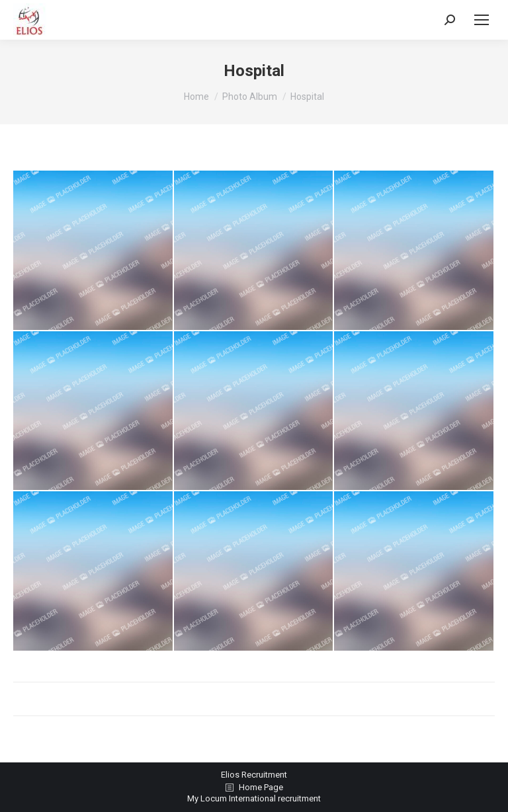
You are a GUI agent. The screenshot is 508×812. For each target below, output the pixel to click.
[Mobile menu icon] (482, 20)
